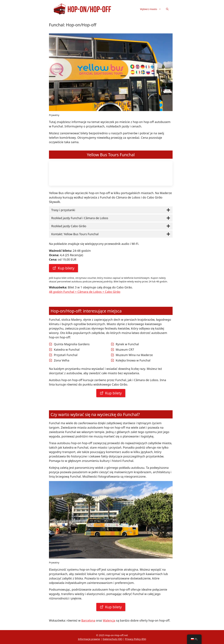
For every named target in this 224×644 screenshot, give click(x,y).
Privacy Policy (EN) (136, 639)
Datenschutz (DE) (113, 639)
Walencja (109, 620)
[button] (167, 9)
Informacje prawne (89, 639)
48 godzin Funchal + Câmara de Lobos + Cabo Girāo (85, 292)
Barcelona (88, 620)
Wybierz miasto (152, 9)
